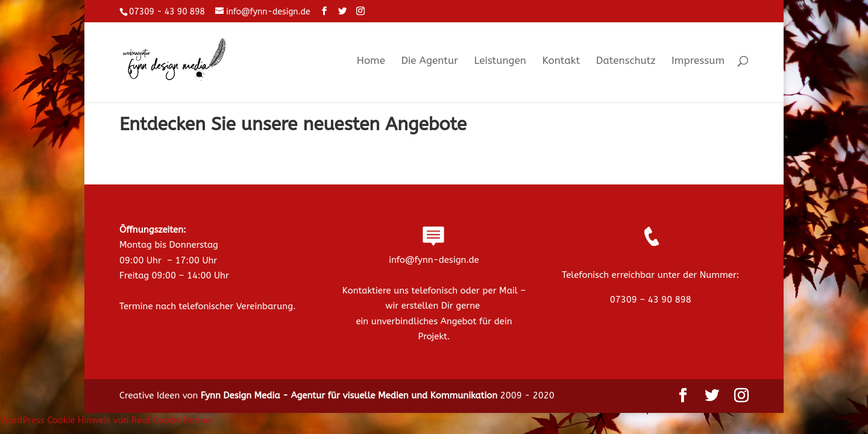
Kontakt (561, 61)
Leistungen (500, 61)
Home (371, 61)
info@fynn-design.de (434, 260)
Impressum (698, 61)
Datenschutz (626, 61)
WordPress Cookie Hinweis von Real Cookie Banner (107, 420)
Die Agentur (429, 61)
